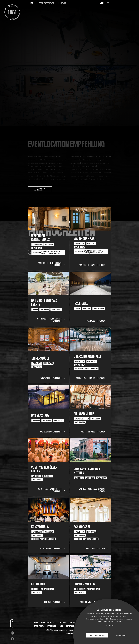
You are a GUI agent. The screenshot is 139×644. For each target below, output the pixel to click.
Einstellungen (121, 635)
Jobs (61, 626)
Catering (63, 622)
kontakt (69, 634)
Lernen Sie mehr (109, 625)
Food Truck (39, 626)
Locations (51, 626)
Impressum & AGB (73, 626)
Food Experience (47, 3)
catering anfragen (40, 189)
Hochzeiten (74, 622)
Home (32, 3)
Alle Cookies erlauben (97, 635)
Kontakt (62, 3)
